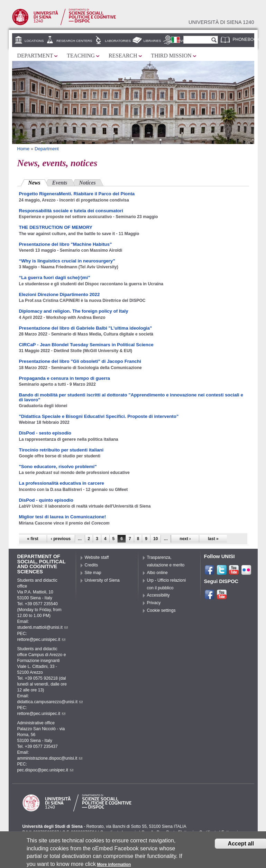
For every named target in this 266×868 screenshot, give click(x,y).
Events (60, 183)
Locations (34, 41)
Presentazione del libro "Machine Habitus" (66, 244)
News (38, 182)
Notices (88, 183)
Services (182, 41)
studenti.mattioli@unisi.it (43, 627)
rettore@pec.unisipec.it (42, 639)
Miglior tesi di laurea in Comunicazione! (63, 517)
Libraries (152, 41)
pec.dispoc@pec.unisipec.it (45, 770)
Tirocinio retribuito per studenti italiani (61, 450)
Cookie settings (161, 610)
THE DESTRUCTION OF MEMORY (56, 227)
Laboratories (118, 41)
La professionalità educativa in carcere (62, 483)
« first (33, 539)
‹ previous (61, 539)
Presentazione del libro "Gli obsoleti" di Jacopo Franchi (80, 361)
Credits (91, 565)
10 (155, 539)
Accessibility (158, 595)
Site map (93, 573)
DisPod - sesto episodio (45, 433)
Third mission (171, 56)
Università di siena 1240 (221, 22)
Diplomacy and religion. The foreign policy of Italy (74, 311)
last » (213, 539)
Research (123, 56)
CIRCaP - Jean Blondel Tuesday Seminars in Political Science (86, 345)
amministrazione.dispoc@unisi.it (50, 758)
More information (114, 865)
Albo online (157, 573)
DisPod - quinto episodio (46, 500)
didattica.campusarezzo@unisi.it (50, 702)
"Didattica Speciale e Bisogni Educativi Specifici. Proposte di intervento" (99, 416)
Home (24, 149)
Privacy (154, 603)
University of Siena (102, 580)
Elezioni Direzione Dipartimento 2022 (59, 294)
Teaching (81, 56)
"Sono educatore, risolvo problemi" (58, 467)
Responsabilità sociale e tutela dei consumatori (71, 211)
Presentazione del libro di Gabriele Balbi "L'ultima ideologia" (86, 328)
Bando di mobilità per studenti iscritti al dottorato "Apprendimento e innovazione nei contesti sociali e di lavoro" (131, 397)
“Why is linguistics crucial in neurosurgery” (67, 261)
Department (35, 56)
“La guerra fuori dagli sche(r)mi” (55, 278)
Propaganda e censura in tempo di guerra (65, 378)
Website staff (97, 557)
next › (185, 539)
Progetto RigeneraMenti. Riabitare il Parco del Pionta (77, 194)
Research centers (74, 41)
